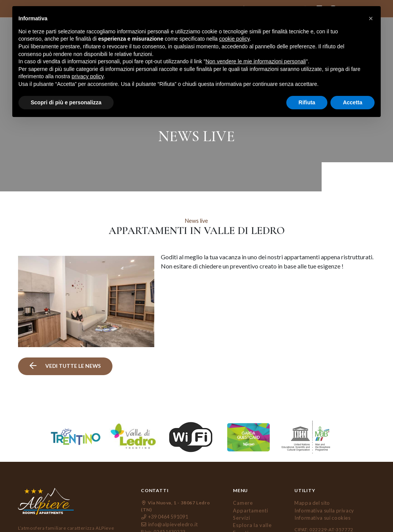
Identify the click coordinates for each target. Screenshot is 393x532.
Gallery (242, 521)
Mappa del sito (310, 486)
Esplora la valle (251, 507)
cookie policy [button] (234, 39)
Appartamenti (249, 493)
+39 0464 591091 (164, 500)
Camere (243, 486)
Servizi (241, 500)
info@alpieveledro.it (167, 507)
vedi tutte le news (64, 350)
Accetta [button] (353, 102)
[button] (371, 18)
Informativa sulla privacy (322, 493)
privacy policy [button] (88, 76)
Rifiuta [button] (307, 102)
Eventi (241, 514)
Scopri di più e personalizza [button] (66, 102)
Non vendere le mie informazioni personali (255, 61)
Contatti (243, 528)
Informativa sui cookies (321, 500)
